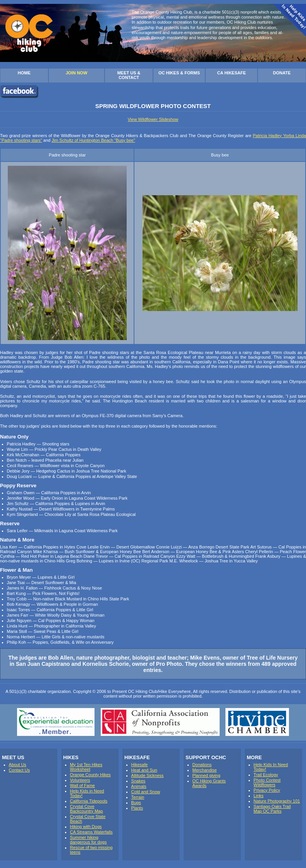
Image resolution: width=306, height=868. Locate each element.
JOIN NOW (77, 73)
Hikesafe (140, 765)
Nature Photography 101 (277, 801)
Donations (202, 765)
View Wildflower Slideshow (153, 119)
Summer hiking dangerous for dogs (89, 840)
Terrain (138, 797)
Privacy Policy (267, 790)
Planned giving (206, 775)
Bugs (136, 803)
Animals (139, 786)
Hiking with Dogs (86, 827)
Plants (137, 808)
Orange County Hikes (90, 775)
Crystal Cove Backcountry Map (87, 809)
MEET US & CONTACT (129, 75)
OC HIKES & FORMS (179, 73)
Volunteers (80, 780)
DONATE (282, 73)
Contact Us (19, 770)
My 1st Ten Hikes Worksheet (86, 767)
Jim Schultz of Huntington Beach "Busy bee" (93, 140)
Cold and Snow (146, 792)
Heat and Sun (144, 770)
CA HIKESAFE (232, 73)
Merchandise (205, 770)
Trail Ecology (266, 775)
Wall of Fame (83, 785)
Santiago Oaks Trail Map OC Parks (272, 809)
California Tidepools (89, 801)
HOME (24, 73)
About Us (18, 765)
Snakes (138, 781)
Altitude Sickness (148, 775)
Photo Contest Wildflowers (267, 782)
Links (259, 796)
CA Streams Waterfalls (91, 832)
